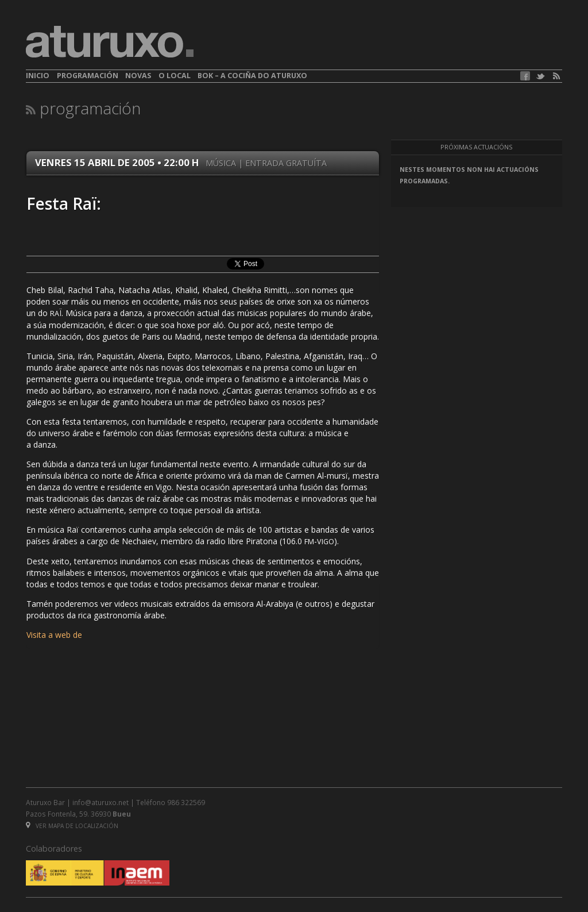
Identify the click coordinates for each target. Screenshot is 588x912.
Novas (138, 76)
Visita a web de (54, 635)
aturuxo (110, 42)
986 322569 (186, 802)
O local (175, 76)
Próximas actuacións (476, 147)
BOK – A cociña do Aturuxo (252, 76)
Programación (88, 76)
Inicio (38, 76)
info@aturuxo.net (100, 802)
